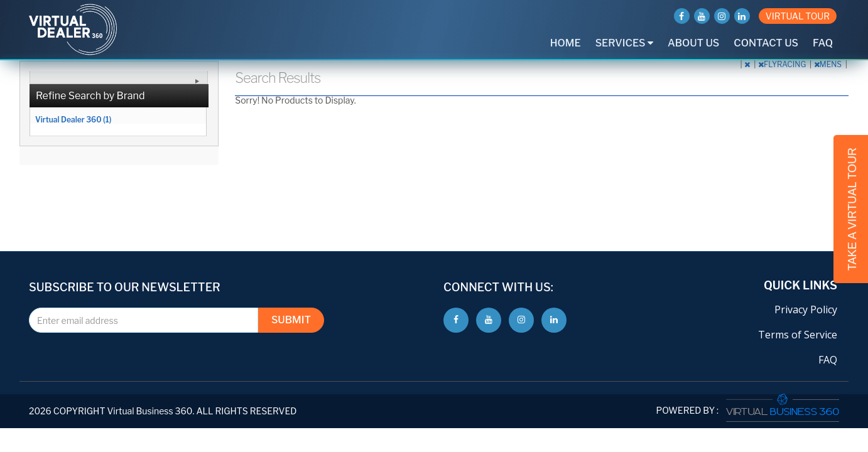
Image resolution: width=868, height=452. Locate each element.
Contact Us (766, 43)
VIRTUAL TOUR (798, 16)
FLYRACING (783, 64)
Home (566, 43)
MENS (829, 64)
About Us (693, 43)
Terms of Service (798, 335)
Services (624, 43)
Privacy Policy (806, 309)
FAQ (823, 43)
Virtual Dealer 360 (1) (73, 119)
